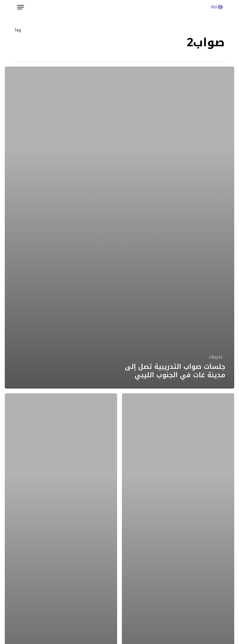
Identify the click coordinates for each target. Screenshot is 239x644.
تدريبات (215, 357)
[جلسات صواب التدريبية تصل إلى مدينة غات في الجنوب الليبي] (119, 228)
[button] (21, 7)
